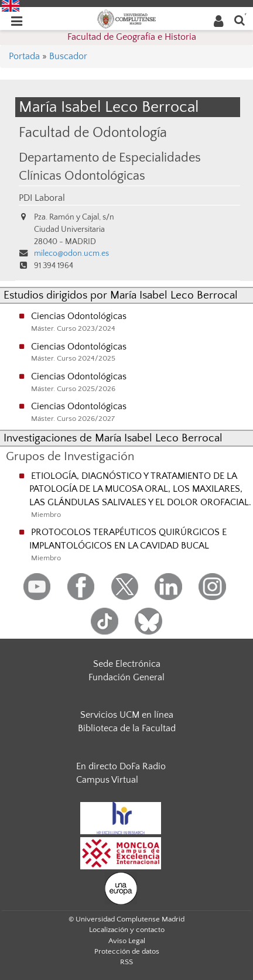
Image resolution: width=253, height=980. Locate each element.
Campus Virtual (107, 780)
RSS (126, 962)
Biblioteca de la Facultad (127, 728)
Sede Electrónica (127, 664)
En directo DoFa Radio (121, 766)
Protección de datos (127, 951)
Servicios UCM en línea (127, 715)
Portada (24, 56)
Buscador (68, 56)
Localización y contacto (127, 930)
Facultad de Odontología (93, 133)
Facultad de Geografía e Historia (132, 37)
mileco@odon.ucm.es (71, 253)
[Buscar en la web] (240, 20)
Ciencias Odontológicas (79, 316)
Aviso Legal (127, 941)
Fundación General (126, 677)
